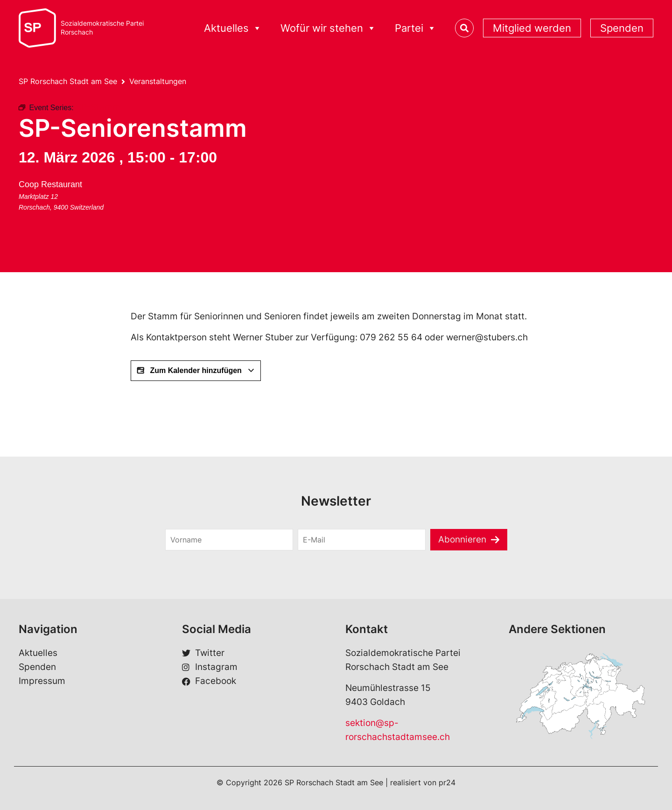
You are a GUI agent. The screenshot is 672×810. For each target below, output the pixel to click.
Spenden (622, 28)
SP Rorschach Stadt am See (68, 81)
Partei (416, 28)
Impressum (42, 681)
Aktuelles (233, 28)
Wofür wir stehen (328, 28)
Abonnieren (462, 539)
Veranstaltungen (158, 81)
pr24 (447, 782)
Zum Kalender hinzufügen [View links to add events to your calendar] (196, 371)
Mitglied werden (532, 28)
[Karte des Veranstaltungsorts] (188, 212)
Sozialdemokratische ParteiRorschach (102, 28)
